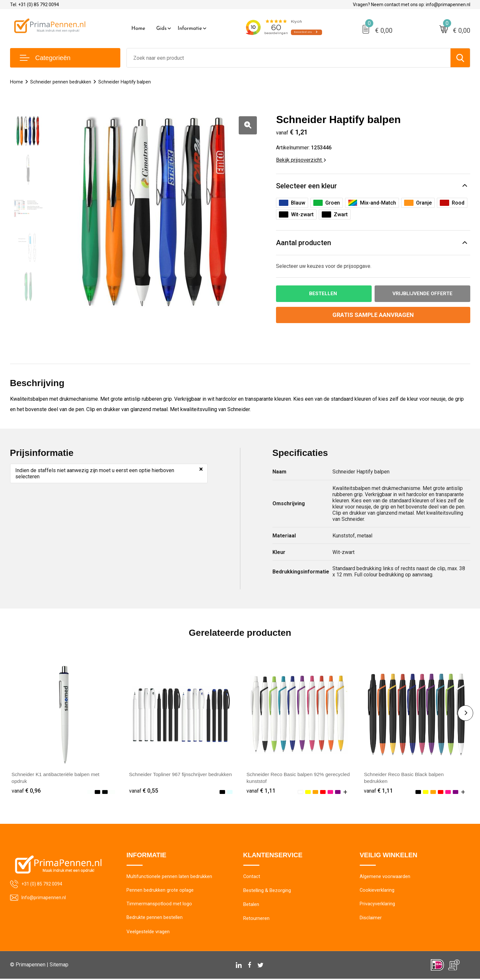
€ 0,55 (144, 791)
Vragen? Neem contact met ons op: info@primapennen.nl (412, 5)
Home (138, 29)
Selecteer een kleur (306, 186)
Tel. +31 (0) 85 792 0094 (35, 5)
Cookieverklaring (377, 891)
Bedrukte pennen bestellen (155, 919)
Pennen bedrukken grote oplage (160, 891)
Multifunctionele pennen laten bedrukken (169, 877)
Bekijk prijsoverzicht (301, 160)
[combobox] (289, 58)
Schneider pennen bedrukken (61, 82)
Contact (252, 877)
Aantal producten (304, 243)
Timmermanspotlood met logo (159, 905)
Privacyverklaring (377, 905)
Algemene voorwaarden (385, 877)
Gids (162, 29)
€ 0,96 (26, 791)
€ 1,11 (261, 791)
